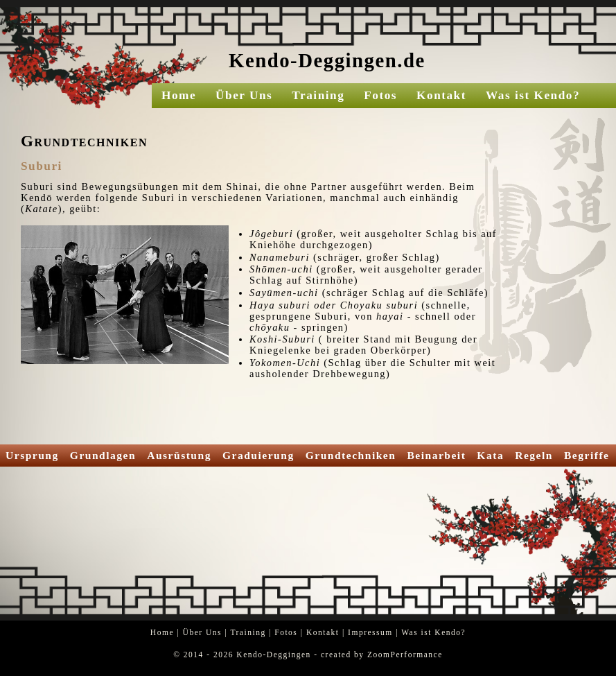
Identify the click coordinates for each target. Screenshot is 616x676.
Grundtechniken (351, 455)
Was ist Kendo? (533, 95)
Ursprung (32, 455)
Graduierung (258, 455)
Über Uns (244, 95)
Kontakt (441, 95)
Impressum (370, 632)
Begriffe (587, 455)
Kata (490, 455)
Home (179, 95)
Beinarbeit (436, 455)
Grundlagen (103, 455)
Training (318, 95)
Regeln (534, 455)
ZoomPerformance (405, 655)
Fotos (380, 95)
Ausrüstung (179, 455)
